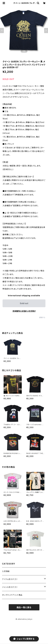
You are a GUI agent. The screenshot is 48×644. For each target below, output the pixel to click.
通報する (42, 317)
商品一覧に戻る (24, 607)
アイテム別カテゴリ (10, 579)
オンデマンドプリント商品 (12, 595)
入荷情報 (6, 571)
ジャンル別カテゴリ (10, 587)
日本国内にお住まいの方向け (24, 311)
